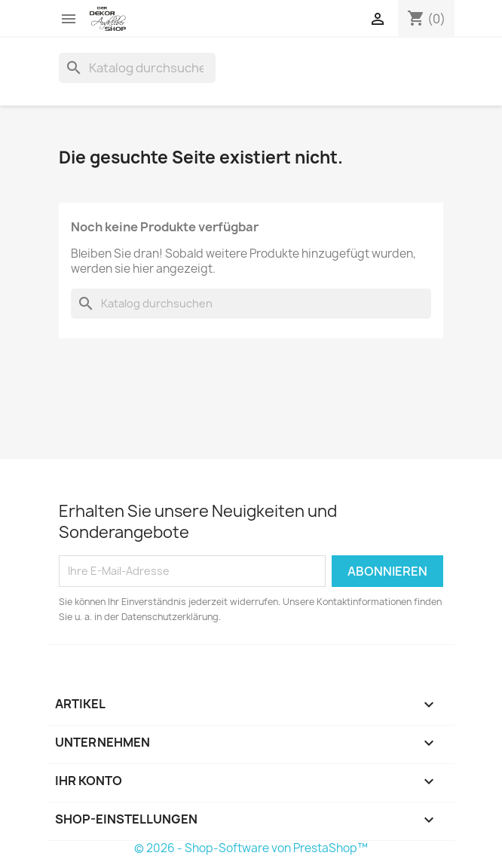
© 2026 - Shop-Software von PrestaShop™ (251, 848)
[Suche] (137, 68)
